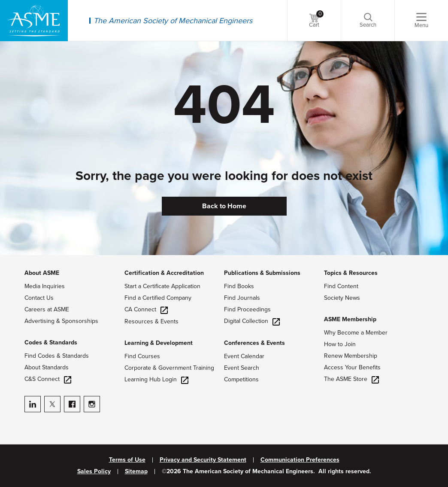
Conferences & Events (254, 343)
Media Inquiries (45, 286)
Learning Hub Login (156, 379)
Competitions (241, 379)
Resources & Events (151, 321)
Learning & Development (159, 343)
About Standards (47, 367)
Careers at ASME (47, 309)
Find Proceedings (247, 309)
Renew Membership (351, 356)
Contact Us (39, 298)
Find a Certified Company (158, 298)
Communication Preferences (300, 460)
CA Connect (146, 309)
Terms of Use (127, 460)
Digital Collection (252, 321)
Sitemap (136, 472)
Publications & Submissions (262, 273)
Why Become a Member (356, 333)
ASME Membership (350, 319)
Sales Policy (94, 472)
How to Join (340, 344)
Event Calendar (244, 356)
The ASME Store (351, 379)
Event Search (242, 368)
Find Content (341, 286)
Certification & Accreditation (164, 273)
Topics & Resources (351, 273)
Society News (342, 298)
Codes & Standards (51, 342)
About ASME (42, 273)
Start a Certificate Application (162, 286)
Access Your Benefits (352, 367)
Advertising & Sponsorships (61, 321)
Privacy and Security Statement (203, 460)
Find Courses (142, 356)
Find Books (239, 286)
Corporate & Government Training (169, 368)
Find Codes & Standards (57, 356)
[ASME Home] (34, 21)
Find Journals (242, 298)
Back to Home (224, 206)
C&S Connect (48, 379)
